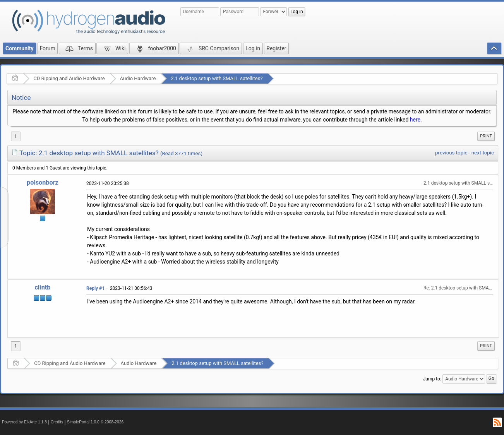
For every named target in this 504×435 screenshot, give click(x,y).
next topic (483, 153)
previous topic (451, 153)
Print (486, 136)
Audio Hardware (138, 78)
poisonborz (43, 182)
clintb (43, 287)
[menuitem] (486, 136)
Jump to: (432, 379)
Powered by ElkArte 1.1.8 (24, 422)
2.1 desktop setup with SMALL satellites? (217, 78)
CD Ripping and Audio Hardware (69, 78)
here (415, 120)
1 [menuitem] (16, 136)
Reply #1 (95, 288)
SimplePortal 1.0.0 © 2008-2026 (95, 422)
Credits (57, 422)
